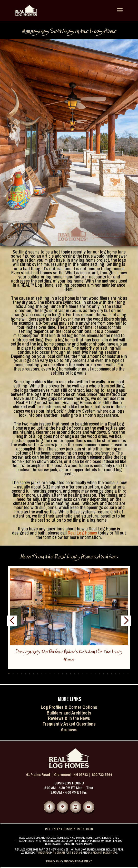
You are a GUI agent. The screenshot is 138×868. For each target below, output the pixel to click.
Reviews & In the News (69, 718)
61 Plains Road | (40, 775)
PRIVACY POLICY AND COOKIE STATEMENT (69, 861)
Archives (69, 730)
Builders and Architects (69, 713)
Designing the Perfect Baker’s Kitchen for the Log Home (69, 656)
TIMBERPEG (43, 853)
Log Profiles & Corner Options (69, 707)
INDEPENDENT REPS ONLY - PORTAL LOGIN (69, 829)
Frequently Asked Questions (69, 724)
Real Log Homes (82, 533)
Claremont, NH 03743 (71, 775)
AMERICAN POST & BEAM (67, 853)
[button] (13, 674)
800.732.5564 (102, 775)
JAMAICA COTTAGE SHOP (102, 853)
